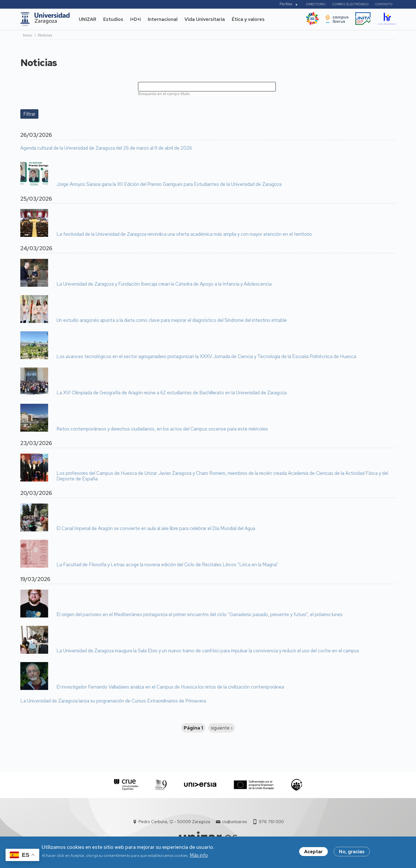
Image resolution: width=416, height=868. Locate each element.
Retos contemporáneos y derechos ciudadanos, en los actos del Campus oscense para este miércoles (162, 429)
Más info (199, 857)
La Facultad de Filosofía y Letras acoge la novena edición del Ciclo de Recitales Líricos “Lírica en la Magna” (167, 565)
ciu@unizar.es (234, 822)
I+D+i (136, 19)
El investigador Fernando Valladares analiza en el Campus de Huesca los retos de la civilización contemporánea (170, 687)
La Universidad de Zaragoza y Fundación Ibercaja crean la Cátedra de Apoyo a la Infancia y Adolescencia (164, 284)
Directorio (316, 4)
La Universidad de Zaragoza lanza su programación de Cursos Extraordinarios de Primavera (113, 701)
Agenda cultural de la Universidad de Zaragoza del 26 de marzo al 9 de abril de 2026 (106, 148)
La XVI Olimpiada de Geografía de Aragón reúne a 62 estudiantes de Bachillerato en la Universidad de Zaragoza (172, 393)
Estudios (113, 19)
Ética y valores (248, 19)
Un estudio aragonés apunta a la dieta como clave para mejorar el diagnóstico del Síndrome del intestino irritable (172, 320)
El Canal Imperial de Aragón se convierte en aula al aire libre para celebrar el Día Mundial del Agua (156, 529)
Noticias (45, 35)
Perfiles (286, 4)
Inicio (28, 35)
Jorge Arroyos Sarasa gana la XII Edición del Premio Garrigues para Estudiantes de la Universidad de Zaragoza (169, 184)
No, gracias (352, 853)
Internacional (163, 19)
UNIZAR (88, 19)
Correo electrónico (350, 4)
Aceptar (313, 853)
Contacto (384, 4)
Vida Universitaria (205, 19)
